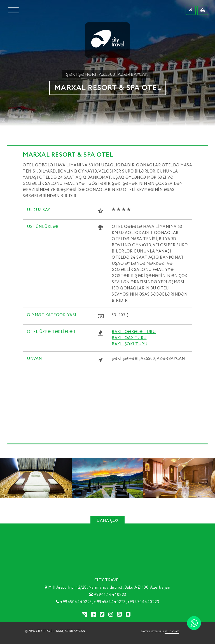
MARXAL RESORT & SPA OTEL (108, 88)
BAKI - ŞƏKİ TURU (129, 344)
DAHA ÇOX (107, 521)
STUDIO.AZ (172, 632)
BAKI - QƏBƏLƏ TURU (134, 332)
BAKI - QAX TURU (129, 338)
